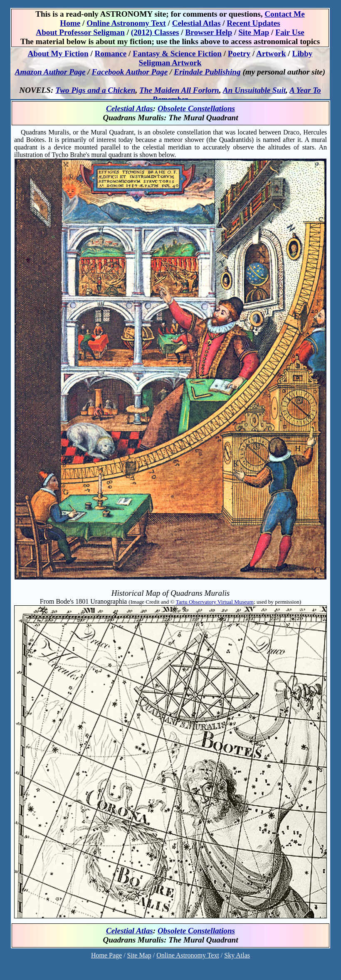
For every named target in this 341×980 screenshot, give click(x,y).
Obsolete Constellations (196, 108)
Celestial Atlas (130, 108)
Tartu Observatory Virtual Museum (215, 602)
